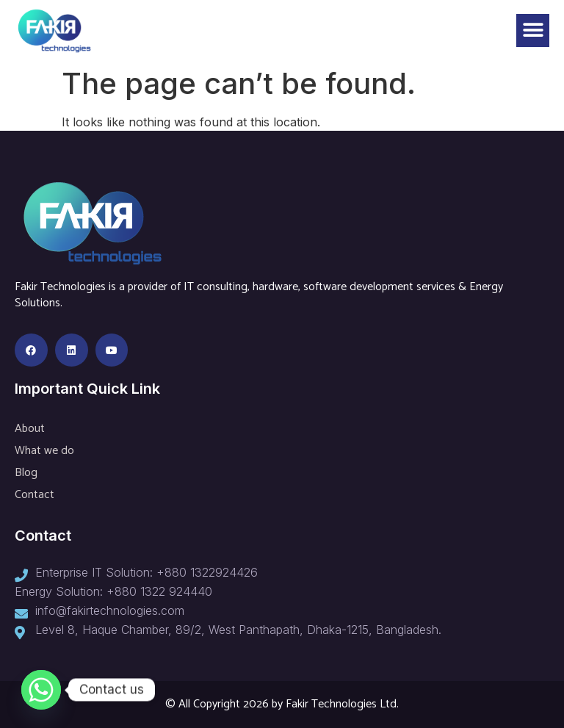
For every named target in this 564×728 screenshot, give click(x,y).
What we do (44, 451)
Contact (35, 495)
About (30, 429)
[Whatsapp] (41, 690)
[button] (533, 30)
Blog (26, 473)
